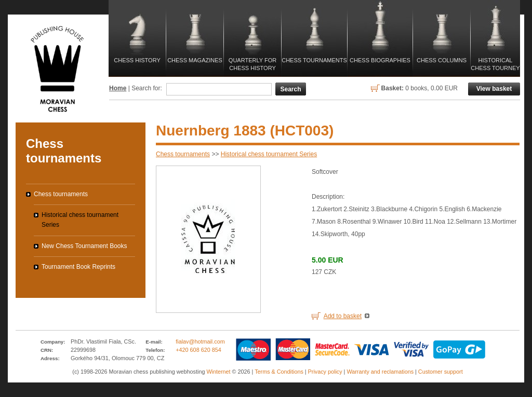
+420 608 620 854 (198, 350)
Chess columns (442, 60)
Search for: (147, 88)
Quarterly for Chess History (252, 64)
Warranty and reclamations (380, 372)
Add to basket (343, 316)
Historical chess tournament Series (269, 154)
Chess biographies (380, 60)
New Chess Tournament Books (84, 246)
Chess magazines (195, 60)
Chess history (137, 60)
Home (118, 88)
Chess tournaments (314, 60)
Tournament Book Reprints (78, 267)
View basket (494, 89)
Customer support (441, 372)
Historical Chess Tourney (495, 64)
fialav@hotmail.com (200, 341)
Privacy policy (325, 372)
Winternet (218, 372)
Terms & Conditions (279, 372)
